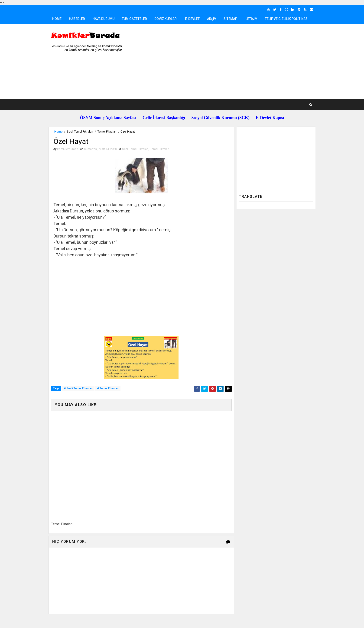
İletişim (251, 19)
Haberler (77, 19)
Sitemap (230, 19)
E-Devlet (192, 19)
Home (57, 19)
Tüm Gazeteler (134, 19)
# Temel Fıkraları (108, 388)
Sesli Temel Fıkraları (80, 132)
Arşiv (212, 19)
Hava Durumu (103, 19)
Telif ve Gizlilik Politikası (287, 19)
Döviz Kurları (166, 19)
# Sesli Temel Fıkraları (78, 388)
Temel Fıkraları (107, 132)
